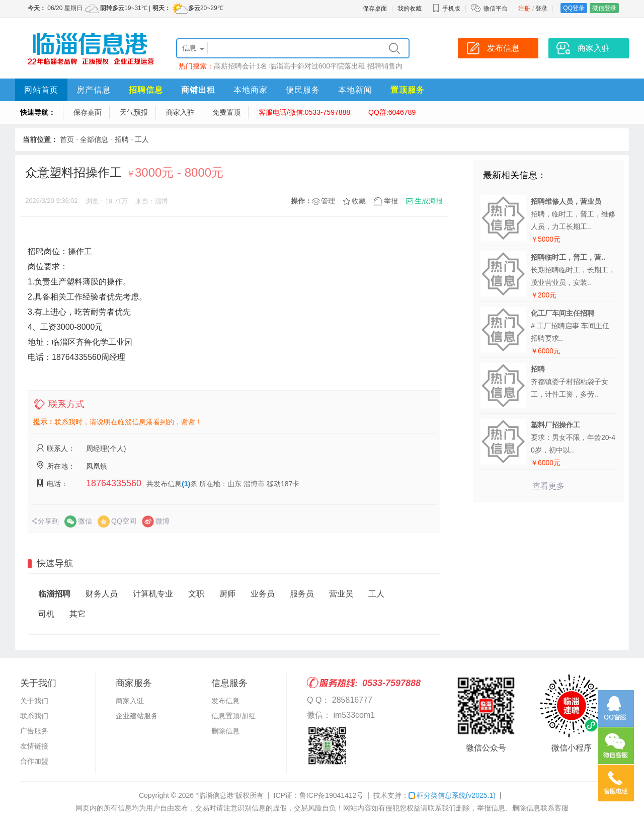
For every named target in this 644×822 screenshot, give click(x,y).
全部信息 (94, 139)
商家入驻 (180, 112)
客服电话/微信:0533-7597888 (304, 112)
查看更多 (548, 486)
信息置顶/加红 (233, 716)
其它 (77, 614)
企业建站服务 (137, 716)
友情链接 (34, 746)
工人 (142, 139)
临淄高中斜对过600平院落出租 (317, 66)
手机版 (446, 9)
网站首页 (41, 90)
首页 (67, 139)
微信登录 (604, 8)
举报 (391, 201)
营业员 (341, 594)
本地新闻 (355, 90)
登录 (541, 9)
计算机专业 (153, 594)
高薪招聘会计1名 (240, 66)
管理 (328, 201)
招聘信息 (146, 90)
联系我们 (34, 716)
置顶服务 (408, 90)
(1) (186, 484)
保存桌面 (375, 9)
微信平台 (496, 9)
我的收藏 (410, 9)
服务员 (302, 594)
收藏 (359, 201)
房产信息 (94, 90)
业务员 (263, 594)
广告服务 (34, 731)
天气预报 (134, 112)
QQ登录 (574, 8)
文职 (196, 594)
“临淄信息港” (216, 795)
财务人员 (102, 594)
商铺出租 (198, 90)
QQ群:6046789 (392, 112)
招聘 (122, 139)
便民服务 (303, 90)
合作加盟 (34, 761)
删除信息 (225, 731)
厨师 (227, 594)
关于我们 (34, 701)
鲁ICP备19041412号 (332, 795)
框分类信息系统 (452, 795)
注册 (524, 9)
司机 (46, 614)
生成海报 (429, 201)
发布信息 (225, 701)
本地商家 (251, 90)
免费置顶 (226, 112)
